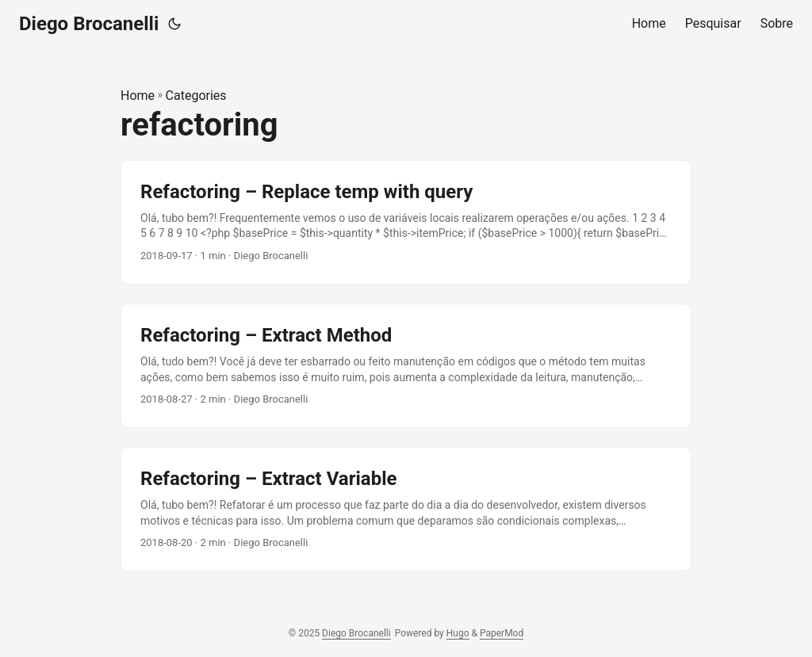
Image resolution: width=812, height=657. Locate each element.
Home (138, 95)
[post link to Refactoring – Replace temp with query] (406, 222)
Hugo (458, 633)
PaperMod (502, 633)
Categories (196, 95)
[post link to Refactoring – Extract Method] (406, 366)
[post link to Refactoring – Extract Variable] (406, 509)
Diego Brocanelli (89, 24)
